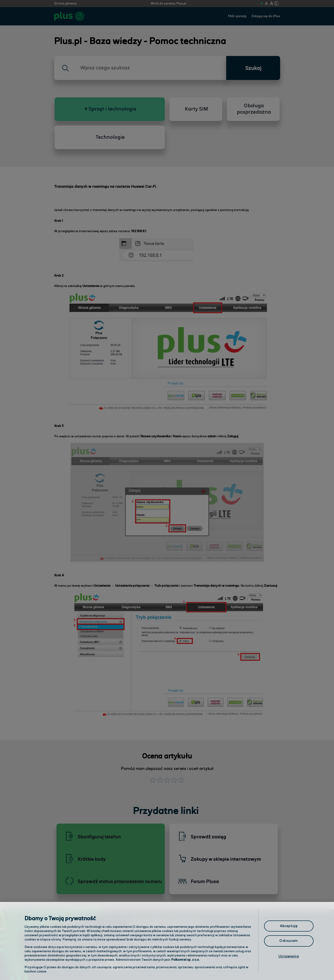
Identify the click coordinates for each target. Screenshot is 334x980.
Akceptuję (289, 926)
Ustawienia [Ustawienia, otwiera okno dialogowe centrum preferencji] (289, 956)
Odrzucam (289, 941)
